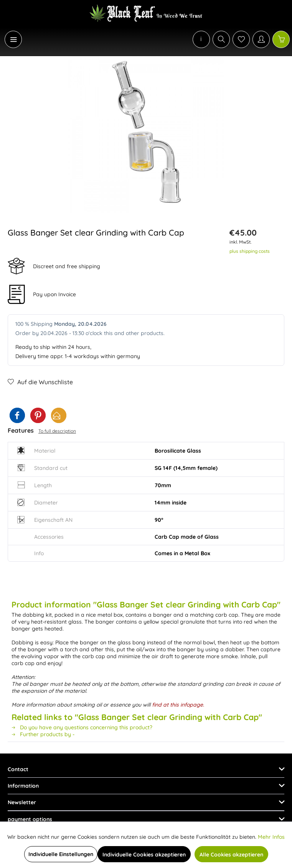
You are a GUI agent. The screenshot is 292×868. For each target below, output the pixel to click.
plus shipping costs (250, 251)
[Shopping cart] (281, 39)
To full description (57, 431)
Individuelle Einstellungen (61, 854)
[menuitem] (9, 39)
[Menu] (13, 39)
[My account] (261, 39)
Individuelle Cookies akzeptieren (144, 855)
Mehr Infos (271, 837)
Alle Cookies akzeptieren (231, 855)
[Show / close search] (221, 39)
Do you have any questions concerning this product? (82, 727)
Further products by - (43, 734)
